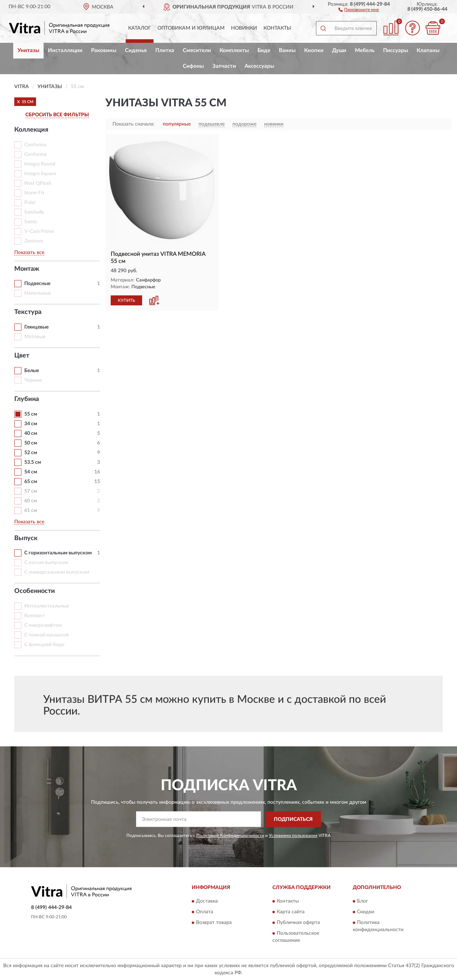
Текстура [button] (28, 312)
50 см (31, 443)
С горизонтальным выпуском (58, 553)
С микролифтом (43, 625)
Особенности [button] (35, 591)
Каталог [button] (140, 28)
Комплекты (234, 50)
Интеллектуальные (47, 606)
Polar (30, 203)
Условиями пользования (293, 836)
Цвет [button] (22, 356)
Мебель (365, 50)
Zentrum (34, 241)
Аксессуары (259, 66)
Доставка (207, 902)
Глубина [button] (27, 399)
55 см (31, 414)
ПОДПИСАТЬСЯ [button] (293, 819)
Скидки (366, 912)
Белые (32, 371)
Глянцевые (36, 327)
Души (339, 50)
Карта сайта (291, 912)
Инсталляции (65, 50)
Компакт (34, 616)
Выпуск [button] (26, 538)
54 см (31, 472)
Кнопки (314, 50)
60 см (31, 501)
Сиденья (136, 50)
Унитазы (28, 50)
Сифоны (193, 66)
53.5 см (33, 462)
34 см (31, 424)
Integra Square (40, 174)
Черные (33, 380)
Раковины (104, 50)
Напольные (37, 293)
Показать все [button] (29, 253)
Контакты (277, 28)
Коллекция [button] (31, 130)
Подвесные (37, 284)
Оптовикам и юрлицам (191, 28)
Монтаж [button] (27, 269)
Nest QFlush (38, 183)
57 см (31, 491)
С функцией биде (44, 645)
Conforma (35, 145)
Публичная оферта (298, 923)
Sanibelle (34, 212)
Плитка (165, 50)
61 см (31, 511)
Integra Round (40, 164)
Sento (31, 222)
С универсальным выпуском (57, 572)
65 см (31, 482)
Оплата (205, 912)
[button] (359, 9)
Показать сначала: (134, 124)
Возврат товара (214, 923)
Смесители (197, 50)
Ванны (287, 50)
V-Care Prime (39, 232)
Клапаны (428, 50)
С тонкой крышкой (46, 635)
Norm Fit (34, 193)
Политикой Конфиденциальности (230, 836)
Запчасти (224, 66)
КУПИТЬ (126, 300)
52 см (31, 453)
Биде (264, 50)
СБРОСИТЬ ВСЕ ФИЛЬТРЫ (57, 115)
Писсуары (396, 50)
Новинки (244, 28)
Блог (363, 902)
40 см (31, 433)
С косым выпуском (46, 563)
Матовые (35, 337)
